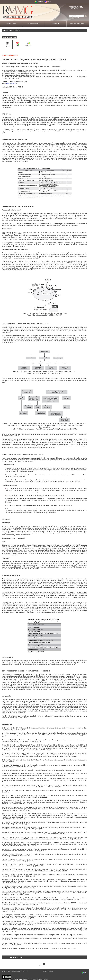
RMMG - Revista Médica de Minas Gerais (18, 12)
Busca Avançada (74, 18)
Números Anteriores (33, 23)
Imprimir (7, 46)
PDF (18, 46)
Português (41, 2)
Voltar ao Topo (17, 957)
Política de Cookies (48, 971)
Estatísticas (28, 46)
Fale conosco (44, 966)
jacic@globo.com (12, 84)
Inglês (49, 2)
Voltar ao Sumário (8, 37)
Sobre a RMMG (11, 23)
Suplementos (55, 23)
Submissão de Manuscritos (78, 23)
